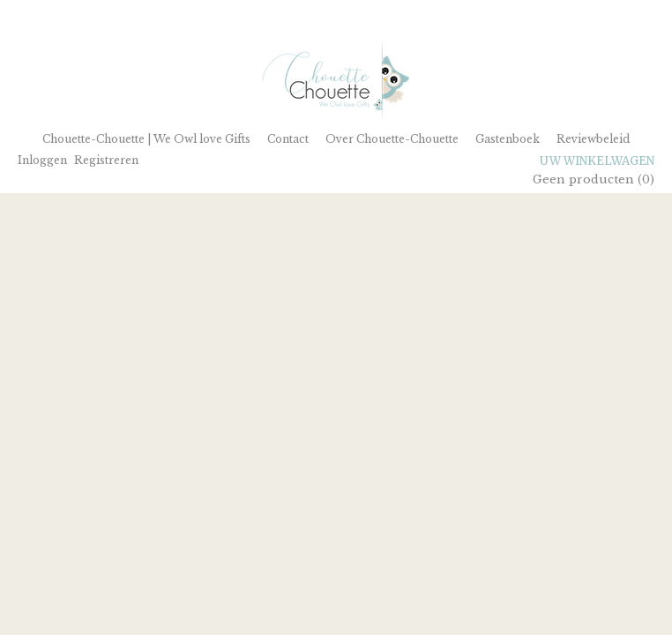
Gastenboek (508, 139)
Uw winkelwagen (597, 161)
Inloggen (42, 160)
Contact (288, 139)
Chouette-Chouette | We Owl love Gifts (146, 139)
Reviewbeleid (593, 139)
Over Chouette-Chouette (392, 139)
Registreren (106, 160)
